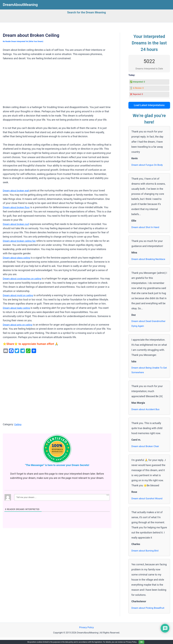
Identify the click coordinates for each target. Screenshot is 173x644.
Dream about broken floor (17, 207)
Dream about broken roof (17, 224)
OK (141, 642)
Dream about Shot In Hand (146, 227)
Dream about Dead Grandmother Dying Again (146, 329)
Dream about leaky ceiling (17, 308)
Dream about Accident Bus (146, 416)
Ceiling (18, 424)
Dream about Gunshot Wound (148, 505)
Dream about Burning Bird (146, 557)
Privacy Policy (86, 634)
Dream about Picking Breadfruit (149, 614)
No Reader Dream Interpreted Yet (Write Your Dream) (24, 41)
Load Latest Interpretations (149, 105)
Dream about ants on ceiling (19, 324)
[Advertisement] (57, 84)
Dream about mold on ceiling (19, 295)
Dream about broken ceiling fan (20, 241)
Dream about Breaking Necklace (144, 262)
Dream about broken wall (17, 190)
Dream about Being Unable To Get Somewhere (148, 376)
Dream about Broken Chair (146, 453)
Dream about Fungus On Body (148, 165)
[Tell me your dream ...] (62, 497)
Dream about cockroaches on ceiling (23, 278)
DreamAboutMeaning (20, 5)
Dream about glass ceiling (17, 257)
